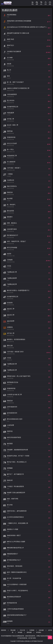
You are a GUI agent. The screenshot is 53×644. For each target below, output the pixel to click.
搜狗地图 (29, 632)
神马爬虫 (39, 632)
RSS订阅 (22, 630)
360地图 (20, 632)
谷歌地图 (41, 630)
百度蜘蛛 (32, 630)
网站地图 (13, 630)
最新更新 (4, 630)
